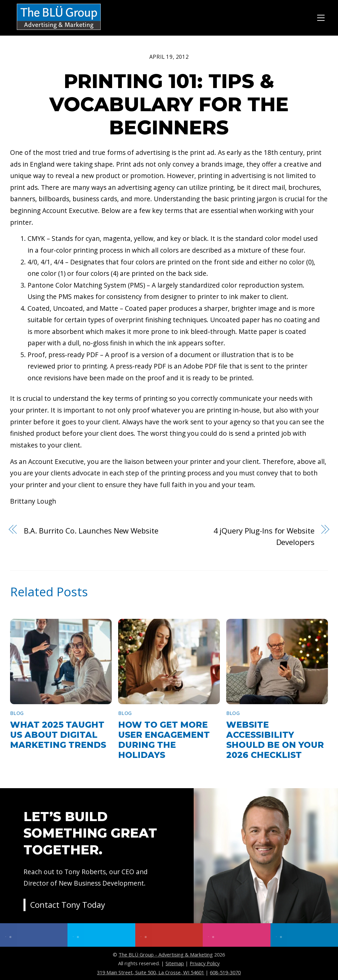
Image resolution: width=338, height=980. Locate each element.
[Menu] (321, 17)
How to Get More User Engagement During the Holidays (164, 740)
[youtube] (169, 935)
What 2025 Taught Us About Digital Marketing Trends (58, 735)
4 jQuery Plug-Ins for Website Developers (264, 536)
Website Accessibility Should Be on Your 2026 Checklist (275, 740)
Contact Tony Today (68, 905)
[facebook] (34, 935)
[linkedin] (304, 935)
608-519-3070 (225, 972)
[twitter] (101, 935)
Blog (17, 713)
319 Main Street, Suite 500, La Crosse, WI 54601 (151, 972)
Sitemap (175, 963)
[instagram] (236, 935)
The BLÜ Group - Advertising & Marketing (166, 954)
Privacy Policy (205, 963)
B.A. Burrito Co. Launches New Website (91, 530)
